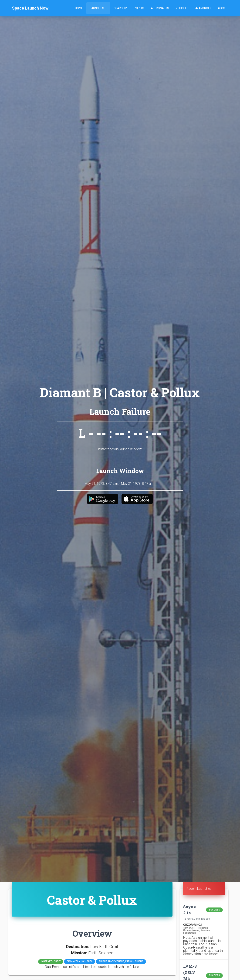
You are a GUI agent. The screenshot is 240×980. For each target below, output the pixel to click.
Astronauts (160, 8)
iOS (221, 8)
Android (203, 8)
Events (139, 8)
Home (79, 8)
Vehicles (182, 8)
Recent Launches (199, 889)
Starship (120, 8)
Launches (97, 8)
